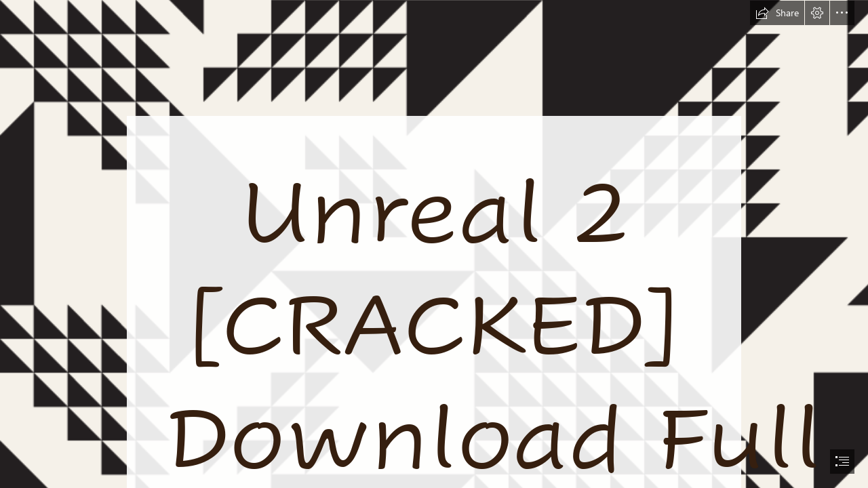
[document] (434, 244)
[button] (777, 13)
